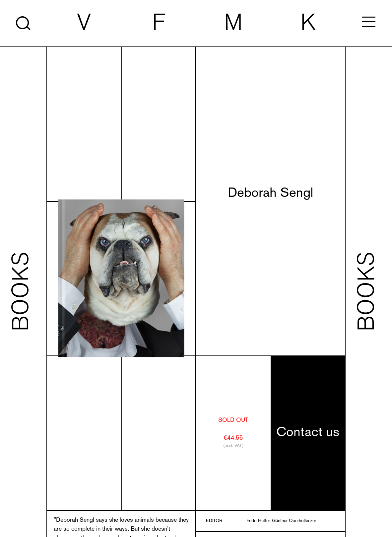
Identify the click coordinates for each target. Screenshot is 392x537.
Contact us (308, 433)
